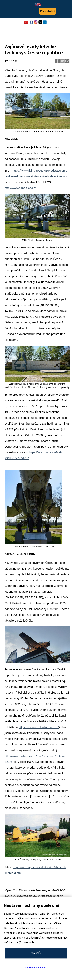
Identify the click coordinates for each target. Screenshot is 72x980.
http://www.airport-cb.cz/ (20, 188)
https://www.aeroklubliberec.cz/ (39, 727)
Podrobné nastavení (36, 967)
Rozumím (36, 953)
